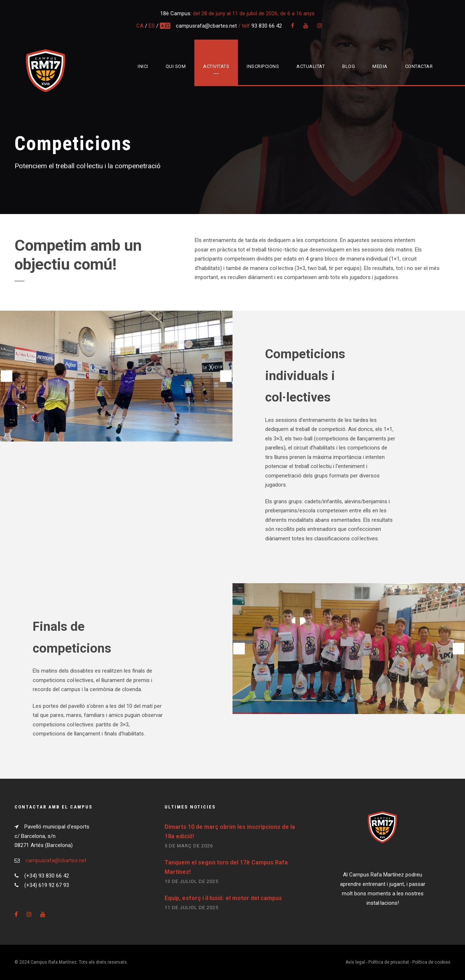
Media (380, 66)
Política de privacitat (389, 962)
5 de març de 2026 (189, 846)
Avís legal (355, 962)
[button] (7, 376)
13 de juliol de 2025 (191, 881)
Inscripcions (263, 66)
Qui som (176, 66)
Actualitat (311, 66)
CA (140, 26)
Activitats (216, 66)
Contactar (419, 66)
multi (166, 26)
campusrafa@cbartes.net (207, 26)
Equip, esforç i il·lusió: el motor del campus (223, 898)
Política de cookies (431, 962)
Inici (143, 66)
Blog (349, 66)
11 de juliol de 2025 (191, 908)
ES (152, 26)
